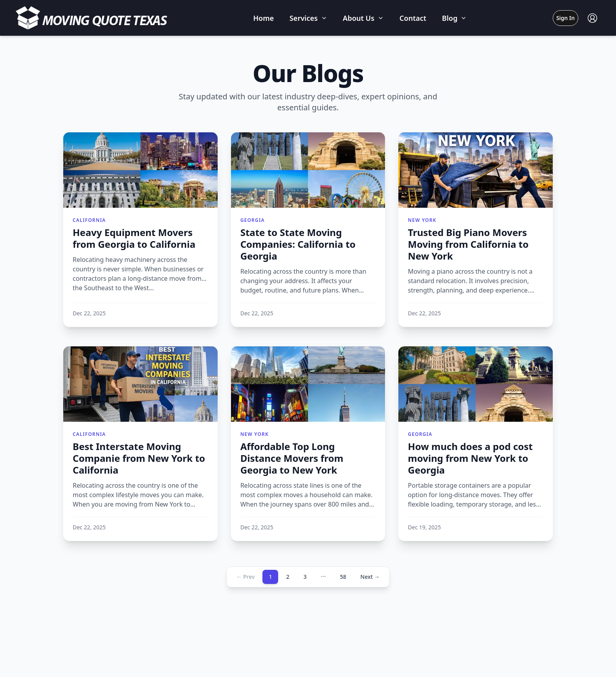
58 (343, 577)
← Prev (245, 577)
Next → (370, 577)
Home (263, 18)
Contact (413, 18)
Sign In (566, 18)
